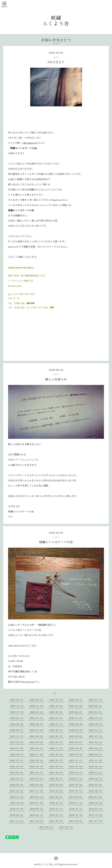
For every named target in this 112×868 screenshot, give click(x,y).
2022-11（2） (57, 748)
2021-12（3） (76, 761)
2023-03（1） (76, 742)
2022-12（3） (37, 748)
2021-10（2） (17, 767)
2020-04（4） (37, 785)
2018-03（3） (37, 815)
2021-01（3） (76, 773)
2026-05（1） (17, 700)
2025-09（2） (76, 706)
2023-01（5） (17, 748)
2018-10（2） (96, 803)
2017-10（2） (37, 821)
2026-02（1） (76, 700)
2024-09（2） (17, 724)
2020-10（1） (17, 779)
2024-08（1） (37, 724)
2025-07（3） (18, 712)
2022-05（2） (76, 755)
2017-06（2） (47, 827)
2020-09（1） (37, 779)
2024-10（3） (96, 718)
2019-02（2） (17, 803)
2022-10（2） (76, 748)
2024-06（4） (77, 724)
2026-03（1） (57, 700)
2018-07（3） (57, 809)
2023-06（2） (17, 742)
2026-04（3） (37, 700)
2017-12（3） (96, 815)
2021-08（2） (57, 767)
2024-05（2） (96, 724)
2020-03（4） (57, 785)
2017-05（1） (67, 827)
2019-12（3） (17, 791)
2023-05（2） (37, 742)
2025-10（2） (57, 706)
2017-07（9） (96, 821)
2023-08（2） (76, 736)
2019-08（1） (96, 791)
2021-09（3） (37, 767)
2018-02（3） (57, 815)
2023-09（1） (57, 736)
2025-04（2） (76, 712)
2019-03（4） (96, 797)
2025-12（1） (18, 706)
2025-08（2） (96, 706)
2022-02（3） (37, 761)
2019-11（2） (37, 791)
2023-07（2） (96, 736)
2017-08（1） (76, 821)
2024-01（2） (76, 730)
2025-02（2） (17, 718)
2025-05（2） (57, 712)
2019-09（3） (76, 791)
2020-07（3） (76, 779)
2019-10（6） (57, 791)
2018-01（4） (76, 815)
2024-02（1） (57, 730)
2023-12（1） (96, 730)
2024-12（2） (56, 718)
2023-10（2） (37, 736)
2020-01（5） (96, 785)
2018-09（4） (17, 809)
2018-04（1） (17, 815)
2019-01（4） (37, 803)
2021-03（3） (37, 773)
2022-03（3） (17, 761)
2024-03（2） (37, 730)
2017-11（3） (17, 821)
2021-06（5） (96, 767)
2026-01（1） (96, 700)
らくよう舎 (47, 864)
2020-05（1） (17, 785)
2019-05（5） (57, 797)
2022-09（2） (96, 748)
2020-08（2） (57, 779)
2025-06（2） (37, 712)
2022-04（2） (96, 755)
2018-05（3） (96, 809)
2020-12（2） (96, 773)
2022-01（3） (57, 761)
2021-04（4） (17, 773)
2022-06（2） (57, 755)
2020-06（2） (96, 779)
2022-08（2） (17, 755)
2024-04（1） (17, 730)
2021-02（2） (57, 773)
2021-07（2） (77, 767)
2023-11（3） (17, 736)
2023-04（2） (57, 742)
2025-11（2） (37, 706)
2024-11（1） (76, 718)
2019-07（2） (17, 797)
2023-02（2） (96, 742)
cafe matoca (29, 143)
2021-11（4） (96, 761)
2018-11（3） (76, 803)
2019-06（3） (37, 797)
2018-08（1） (37, 809)
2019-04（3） (76, 797)
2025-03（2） (96, 712)
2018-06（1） (77, 809)
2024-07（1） (57, 724)
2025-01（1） (37, 718)
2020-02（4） (76, 785)
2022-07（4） (37, 755)
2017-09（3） (57, 821)
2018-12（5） (57, 803)
